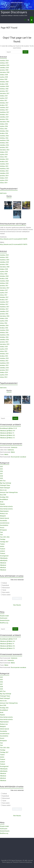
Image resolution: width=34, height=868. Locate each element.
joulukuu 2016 (4, 119)
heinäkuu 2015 (4, 159)
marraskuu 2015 (5, 150)
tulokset (2, 551)
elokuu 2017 (4, 100)
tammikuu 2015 (4, 173)
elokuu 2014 (4, 183)
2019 (1, 478)
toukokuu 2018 (4, 86)
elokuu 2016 (4, 129)
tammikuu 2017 (4, 117)
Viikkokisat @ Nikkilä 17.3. (7, 438)
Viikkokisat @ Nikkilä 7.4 (7, 433)
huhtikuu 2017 (4, 110)
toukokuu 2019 (4, 61)
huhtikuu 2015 (4, 166)
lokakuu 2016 (4, 124)
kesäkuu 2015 (4, 161)
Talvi (1, 532)
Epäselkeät (6, 585)
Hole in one (3, 490)
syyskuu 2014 (4, 180)
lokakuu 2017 (4, 96)
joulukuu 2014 (4, 176)
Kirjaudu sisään (4, 616)
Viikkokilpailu (4, 558)
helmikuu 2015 (4, 171)
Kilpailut (2, 504)
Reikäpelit (3, 516)
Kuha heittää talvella (6, 506)
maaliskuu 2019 (5, 65)
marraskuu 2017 (5, 93)
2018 (1, 476)
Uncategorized (4, 556)
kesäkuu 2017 (4, 105)
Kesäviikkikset (4, 499)
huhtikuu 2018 (4, 89)
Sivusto (2, 528)
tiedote (2, 546)
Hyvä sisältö (6, 592)
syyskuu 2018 (4, 77)
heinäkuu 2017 (4, 103)
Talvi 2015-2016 (5, 537)
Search (25, 52)
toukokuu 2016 (4, 136)
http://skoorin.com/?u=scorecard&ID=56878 (14, 239)
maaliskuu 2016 (5, 140)
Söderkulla (14, 447)
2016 (1, 471)
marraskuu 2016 (5, 122)
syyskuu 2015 (4, 154)
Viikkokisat (3, 563)
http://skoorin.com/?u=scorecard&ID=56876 (14, 244)
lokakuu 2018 (4, 75)
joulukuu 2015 (4, 147)
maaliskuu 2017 (5, 112)
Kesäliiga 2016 (4, 497)
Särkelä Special (4, 518)
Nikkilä (13, 452)
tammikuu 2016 (4, 145)
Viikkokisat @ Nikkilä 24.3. (8, 435)
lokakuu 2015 (4, 152)
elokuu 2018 (4, 79)
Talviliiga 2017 (4, 542)
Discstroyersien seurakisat (18, 457)
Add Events (3, 193)
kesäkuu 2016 (4, 133)
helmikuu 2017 (4, 115)
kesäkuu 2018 (4, 84)
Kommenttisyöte (5, 620)
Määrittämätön (4, 511)
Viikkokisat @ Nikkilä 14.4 (7, 431)
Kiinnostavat (6, 588)
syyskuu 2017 (4, 98)
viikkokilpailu (4, 560)
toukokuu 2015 (4, 164)
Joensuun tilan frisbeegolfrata (9, 492)
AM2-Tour (3, 481)
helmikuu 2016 (4, 143)
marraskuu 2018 (5, 72)
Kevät (2, 502)
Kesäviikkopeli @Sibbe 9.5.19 (8, 428)
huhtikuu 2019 (4, 63)
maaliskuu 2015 (5, 169)
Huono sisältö (6, 595)
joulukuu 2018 (4, 70)
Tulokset (3, 549)
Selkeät (5, 583)
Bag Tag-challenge (6, 483)
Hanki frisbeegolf (5, 488)
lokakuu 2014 (4, 178)
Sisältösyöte (4, 618)
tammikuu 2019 (4, 68)
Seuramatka (3, 521)
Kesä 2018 (3, 495)
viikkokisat (3, 567)
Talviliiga (3, 539)
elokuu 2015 (4, 157)
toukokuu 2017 (4, 107)
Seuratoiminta (4, 525)
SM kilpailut (3, 530)
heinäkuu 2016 (4, 131)
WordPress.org (4, 623)
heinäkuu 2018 (4, 82)
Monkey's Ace (4, 513)
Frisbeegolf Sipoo (5, 485)
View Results (17, 605)
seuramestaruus (5, 523)
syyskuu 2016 (4, 126)
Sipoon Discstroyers (14, 12)
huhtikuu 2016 (4, 138)
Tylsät (4, 590)
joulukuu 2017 (4, 91)
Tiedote (2, 544)
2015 (1, 467)
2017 (1, 474)
